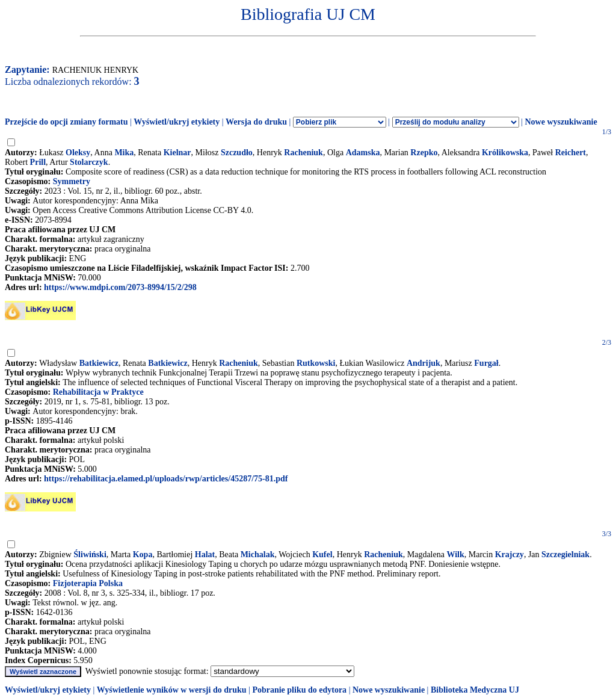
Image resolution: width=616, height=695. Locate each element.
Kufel (322, 554)
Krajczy (510, 554)
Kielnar (177, 153)
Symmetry (72, 181)
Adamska (363, 153)
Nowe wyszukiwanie (561, 122)
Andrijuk (423, 363)
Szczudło (237, 153)
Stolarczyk (89, 162)
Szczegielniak (565, 554)
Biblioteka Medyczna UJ (475, 690)
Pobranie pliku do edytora (299, 690)
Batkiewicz (99, 363)
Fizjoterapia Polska (88, 583)
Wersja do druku (256, 122)
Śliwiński (90, 554)
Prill (38, 162)
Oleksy (78, 153)
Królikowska (505, 153)
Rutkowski (316, 363)
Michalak (258, 554)
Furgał (486, 363)
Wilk (455, 554)
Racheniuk (303, 153)
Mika (124, 153)
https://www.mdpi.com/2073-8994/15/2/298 (120, 287)
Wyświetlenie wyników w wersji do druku (172, 690)
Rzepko (424, 153)
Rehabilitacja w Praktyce (98, 392)
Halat (205, 554)
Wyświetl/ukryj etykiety (177, 122)
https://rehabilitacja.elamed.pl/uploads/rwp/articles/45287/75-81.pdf (166, 479)
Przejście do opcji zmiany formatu (66, 122)
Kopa (143, 554)
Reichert (571, 153)
